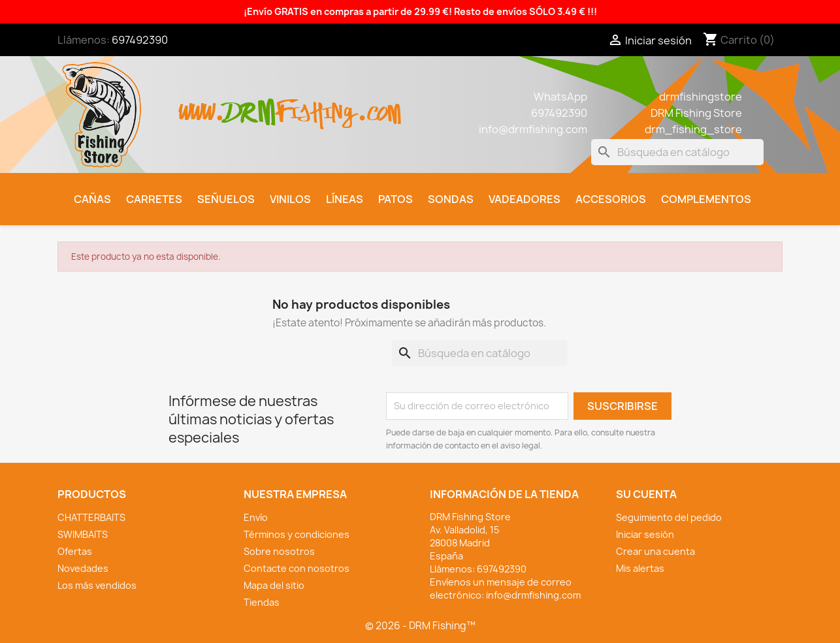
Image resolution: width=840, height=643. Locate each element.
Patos (396, 199)
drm (250, 101)
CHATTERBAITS (91, 517)
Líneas (345, 199)
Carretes (154, 199)
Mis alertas (640, 568)
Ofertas (75, 551)
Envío (256, 517)
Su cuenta (646, 494)
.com (379, 105)
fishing (316, 105)
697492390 (140, 40)
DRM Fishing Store (696, 113)
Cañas (92, 199)
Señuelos (226, 199)
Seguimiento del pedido (669, 517)
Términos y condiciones (297, 534)
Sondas (451, 199)
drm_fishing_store (693, 129)
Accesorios (611, 199)
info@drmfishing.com (533, 129)
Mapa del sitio (274, 585)
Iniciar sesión (645, 534)
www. (202, 105)
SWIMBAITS (83, 534)
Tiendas (262, 602)
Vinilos (290, 199)
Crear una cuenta (655, 551)
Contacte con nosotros (297, 568)
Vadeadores (525, 199)
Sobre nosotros (279, 551)
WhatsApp (560, 97)
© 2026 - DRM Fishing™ (420, 626)
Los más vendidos (97, 585)
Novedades (83, 568)
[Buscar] (677, 152)
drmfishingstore (701, 97)
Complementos (706, 199)
